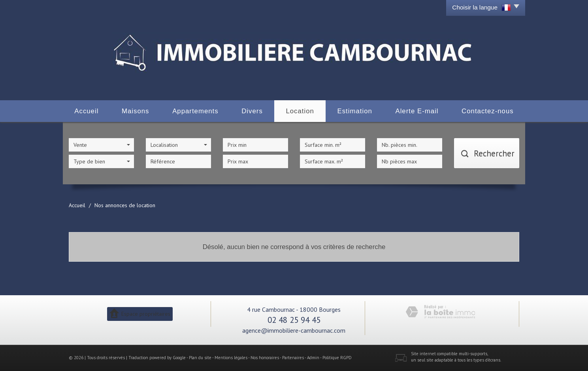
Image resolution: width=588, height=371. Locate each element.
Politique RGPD (337, 358)
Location (300, 111)
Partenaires (293, 358)
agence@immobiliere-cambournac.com (294, 330)
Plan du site (200, 358)
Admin (313, 358)
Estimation (354, 111)
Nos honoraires (265, 358)
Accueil (86, 111)
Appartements (195, 111)
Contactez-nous (488, 111)
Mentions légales (231, 358)
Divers (252, 111)
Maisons (136, 111)
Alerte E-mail (417, 111)
